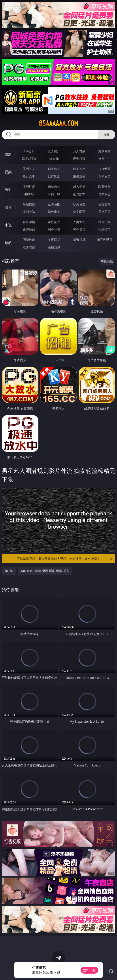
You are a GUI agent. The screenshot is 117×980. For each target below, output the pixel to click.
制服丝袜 (29, 194)
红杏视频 (29, 247)
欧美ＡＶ (79, 169)
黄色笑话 (79, 229)
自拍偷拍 (54, 169)
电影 (8, 190)
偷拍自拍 (54, 186)
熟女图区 (79, 212)
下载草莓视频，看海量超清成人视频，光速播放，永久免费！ (65, 559)
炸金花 (54, 159)
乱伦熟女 (79, 194)
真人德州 (54, 151)
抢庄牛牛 (104, 159)
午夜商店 (54, 240)
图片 (8, 207)
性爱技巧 (104, 229)
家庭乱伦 (54, 222)
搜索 (106, 135)
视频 (8, 172)
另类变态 (104, 194)
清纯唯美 (54, 212)
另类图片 (104, 212)
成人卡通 (79, 186)
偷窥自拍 (29, 204)
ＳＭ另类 (104, 176)
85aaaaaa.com (58, 123)
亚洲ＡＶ (29, 169)
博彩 (8, 154)
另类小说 (54, 229)
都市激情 (29, 222)
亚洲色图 (54, 204)
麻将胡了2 (29, 159)
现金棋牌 (79, 159)
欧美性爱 (104, 186)
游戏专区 (104, 151)
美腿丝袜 (29, 212)
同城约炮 (29, 240)
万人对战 (79, 151)
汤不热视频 (104, 240)
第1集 (9, 571)
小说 (8, 225)
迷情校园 (29, 229)
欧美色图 (79, 204)
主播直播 (79, 176)
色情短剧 (54, 247)
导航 (8, 243)
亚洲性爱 (29, 186)
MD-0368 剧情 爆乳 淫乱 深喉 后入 (45, 571)
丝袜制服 (54, 176)
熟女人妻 (29, 176)
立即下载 (89, 970)
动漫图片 (104, 204)
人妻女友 (79, 222)
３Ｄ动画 (104, 169)
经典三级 (54, 194)
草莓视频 (79, 240)
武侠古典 (104, 222)
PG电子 (29, 151)
